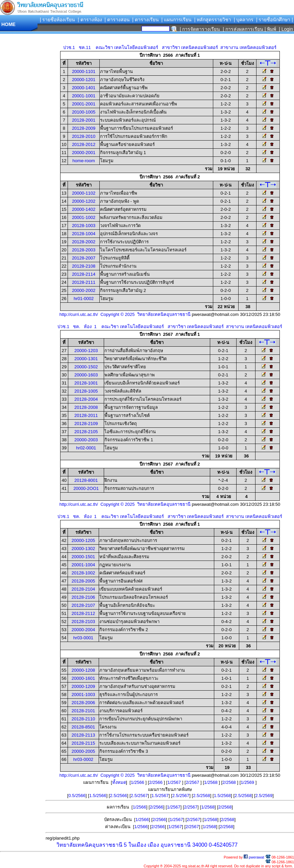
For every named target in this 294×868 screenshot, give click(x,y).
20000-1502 (86, 367)
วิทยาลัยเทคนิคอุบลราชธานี (89, 845)
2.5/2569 (264, 796)
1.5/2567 (160, 796)
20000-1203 (86, 351)
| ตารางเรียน (145, 20)
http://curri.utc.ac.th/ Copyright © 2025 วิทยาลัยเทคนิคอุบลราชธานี (125, 314)
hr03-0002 (83, 759)
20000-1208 (83, 670)
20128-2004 (86, 399)
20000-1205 (83, 540)
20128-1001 (86, 383)
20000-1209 (83, 686)
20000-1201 (84, 80)
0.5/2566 (77, 796)
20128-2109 (86, 424)
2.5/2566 (118, 796)
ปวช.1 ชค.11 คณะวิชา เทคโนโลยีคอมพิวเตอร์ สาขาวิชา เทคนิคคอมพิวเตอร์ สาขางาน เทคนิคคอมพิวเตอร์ (170, 47)
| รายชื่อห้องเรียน (58, 20)
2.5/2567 (139, 796)
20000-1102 (84, 193)
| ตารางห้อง (90, 20)
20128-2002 (84, 242)
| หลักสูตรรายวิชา (213, 20)
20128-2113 (83, 735)
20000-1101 (84, 71)
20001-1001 (84, 96)
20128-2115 (83, 743)
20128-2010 (84, 136)
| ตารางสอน (117, 20)
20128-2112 (83, 613)
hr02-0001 (86, 448)
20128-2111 (84, 282)
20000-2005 (83, 751)
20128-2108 (84, 266)
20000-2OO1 (86, 488)
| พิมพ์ (271, 29)
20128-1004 (84, 234)
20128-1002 (83, 573)
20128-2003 (84, 250)
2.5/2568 (202, 796)
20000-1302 (83, 549)
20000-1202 (84, 201)
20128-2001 (84, 120)
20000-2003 (86, 440)
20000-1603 (86, 375)
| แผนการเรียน (176, 20)
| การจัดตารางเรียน (200, 29)
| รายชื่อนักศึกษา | (275, 20)
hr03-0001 (83, 638)
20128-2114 (84, 274)
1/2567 (175, 782)
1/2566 (138, 782)
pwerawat (254, 857)
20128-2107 (83, 605)
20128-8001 (86, 480)
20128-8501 (83, 727)
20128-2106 (83, 597)
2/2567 (193, 782)
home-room (83, 161)
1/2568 (211, 782)
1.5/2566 (98, 796)
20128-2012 (84, 144)
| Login (285, 29)
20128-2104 (83, 589)
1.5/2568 (223, 796)
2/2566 (156, 782)
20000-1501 (83, 557)
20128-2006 (83, 703)
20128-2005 (83, 581)
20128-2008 (86, 407)
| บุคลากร (244, 20)
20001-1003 (83, 695)
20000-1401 (84, 88)
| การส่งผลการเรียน (243, 29)
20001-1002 (84, 217)
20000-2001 (84, 153)
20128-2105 (86, 432)
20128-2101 (83, 711)
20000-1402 (84, 209)
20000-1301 (86, 359)
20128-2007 (84, 258)
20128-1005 (86, 391)
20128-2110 (83, 719)
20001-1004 (83, 565)
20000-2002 (84, 290)
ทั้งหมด (119, 782)
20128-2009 (84, 128)
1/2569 (248, 782)
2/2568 (230, 782)
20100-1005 (84, 112)
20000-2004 (83, 630)
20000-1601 (83, 678)
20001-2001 (84, 104)
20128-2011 (86, 415)
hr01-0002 (84, 299)
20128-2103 (83, 622)
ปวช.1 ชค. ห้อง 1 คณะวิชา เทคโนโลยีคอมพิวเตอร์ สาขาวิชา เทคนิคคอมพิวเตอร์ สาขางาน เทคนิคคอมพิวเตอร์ (170, 327)
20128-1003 (84, 226)
